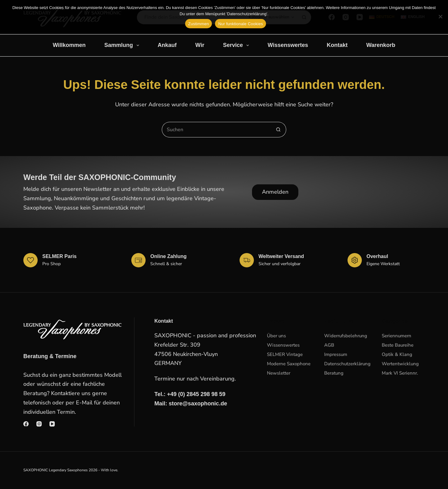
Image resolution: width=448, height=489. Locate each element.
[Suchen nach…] (216, 130)
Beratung (334, 373)
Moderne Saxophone (289, 364)
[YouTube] (52, 424)
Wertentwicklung (400, 364)
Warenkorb (381, 45)
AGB (329, 345)
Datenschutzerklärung (347, 364)
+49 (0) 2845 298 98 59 (196, 394)
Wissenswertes (288, 45)
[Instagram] (39, 424)
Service (237, 45)
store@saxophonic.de (198, 404)
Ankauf (167, 45)
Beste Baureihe (398, 345)
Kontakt (337, 45)
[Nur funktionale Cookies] (440, 16)
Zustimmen (199, 24)
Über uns (276, 336)
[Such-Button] (278, 130)
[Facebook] (26, 424)
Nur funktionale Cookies (240, 24)
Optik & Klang (397, 354)
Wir (200, 45)
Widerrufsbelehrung (346, 336)
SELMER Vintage (285, 354)
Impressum (336, 354)
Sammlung (123, 45)
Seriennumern (397, 336)
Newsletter (279, 373)
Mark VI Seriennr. (400, 373)
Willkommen (69, 45)
